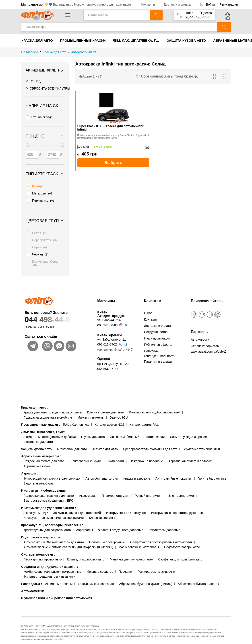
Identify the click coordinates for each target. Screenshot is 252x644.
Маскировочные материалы (139, 543)
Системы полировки (38, 550)
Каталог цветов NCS (109, 420)
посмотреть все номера (39, 322)
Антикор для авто (105, 444)
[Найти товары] (117, 15)
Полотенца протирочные (107, 538)
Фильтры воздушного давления (121, 525)
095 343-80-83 (107, 321)
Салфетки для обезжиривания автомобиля (161, 538)
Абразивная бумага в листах (198, 579)
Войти (211, 4)
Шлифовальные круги (85, 457)
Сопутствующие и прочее (188, 432)
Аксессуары (88, 491)
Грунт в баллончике (212, 474)
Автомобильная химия (102, 474)
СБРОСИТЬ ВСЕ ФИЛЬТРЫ (48, 88)
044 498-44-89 (56, 315)
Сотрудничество (156, 327)
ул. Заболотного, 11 (112, 335)
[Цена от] (32, 153)
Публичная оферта (158, 340)
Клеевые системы (102, 513)
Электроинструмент (183, 491)
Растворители (155, 432)
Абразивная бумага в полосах (190, 457)
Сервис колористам (205, 341)
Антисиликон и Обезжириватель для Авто (54, 538)
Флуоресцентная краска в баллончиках (52, 474)
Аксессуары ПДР (36, 508)
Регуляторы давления (164, 525)
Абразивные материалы (41, 452)
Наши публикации (157, 334)
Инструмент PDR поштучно (126, 508)
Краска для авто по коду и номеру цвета (53, 408)
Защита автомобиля (38, 479)
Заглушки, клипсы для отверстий (77, 508)
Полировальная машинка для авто (49, 491)
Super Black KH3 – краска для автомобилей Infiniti (111, 128)
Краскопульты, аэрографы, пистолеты (52, 520)
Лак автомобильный (125, 432)
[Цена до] (53, 153)
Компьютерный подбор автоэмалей (155, 408)
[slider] (27, 143)
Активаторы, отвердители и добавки (50, 432)
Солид (33, 81)
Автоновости (200, 335)
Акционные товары (59, 579)
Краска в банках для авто (105, 408)
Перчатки (125, 567)
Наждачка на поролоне (146, 457)
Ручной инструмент (149, 491)
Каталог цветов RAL (144, 420)
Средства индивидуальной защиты (50, 562)
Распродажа (32, 579)
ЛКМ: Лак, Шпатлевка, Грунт (138, 40)
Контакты (148, 4)
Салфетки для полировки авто (180, 555)
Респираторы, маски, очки (156, 567)
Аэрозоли (30, 469)
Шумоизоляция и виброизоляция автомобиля (57, 594)
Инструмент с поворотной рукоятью (177, 508)
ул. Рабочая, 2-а (109, 316)
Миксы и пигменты (91, 413)
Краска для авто (37, 40)
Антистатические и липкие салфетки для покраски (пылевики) (68, 543)
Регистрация (229, 4)
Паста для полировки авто (42, 555)
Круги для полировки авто (86, 555)
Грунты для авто (93, 432)
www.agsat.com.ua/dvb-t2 (209, 347)
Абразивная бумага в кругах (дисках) (146, 579)
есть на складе (39, 117)
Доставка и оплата (177, 4)
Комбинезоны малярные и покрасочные (52, 567)
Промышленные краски (83, 40)
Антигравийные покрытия (174, 474)
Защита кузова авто (186, 40)
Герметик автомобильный (201, 444)
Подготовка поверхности (41, 533)
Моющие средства (100, 567)
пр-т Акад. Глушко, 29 (113, 359)
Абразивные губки (37, 462)
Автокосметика (33, 587)
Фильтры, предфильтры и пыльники (49, 572)
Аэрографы (84, 525)
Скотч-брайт (115, 457)
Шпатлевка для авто (38, 437)
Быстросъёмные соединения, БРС (48, 496)
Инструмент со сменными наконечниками (54, 513)
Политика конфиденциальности (160, 349)
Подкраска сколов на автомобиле (48, 413)
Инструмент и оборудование (44, 486)
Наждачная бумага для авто (44, 457)
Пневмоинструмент (115, 491)
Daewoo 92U (119, 413)
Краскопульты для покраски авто (47, 525)
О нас (148, 309)
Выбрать (113, 163)
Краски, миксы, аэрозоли (96, 579)
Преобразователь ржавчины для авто (150, 444)
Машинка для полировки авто (131, 555)
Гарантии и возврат (158, 357)
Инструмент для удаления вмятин (49, 503)
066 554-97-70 (107, 364)
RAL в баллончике (76, 420)
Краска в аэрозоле (137, 474)
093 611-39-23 (107, 340)
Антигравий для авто (72, 444)
